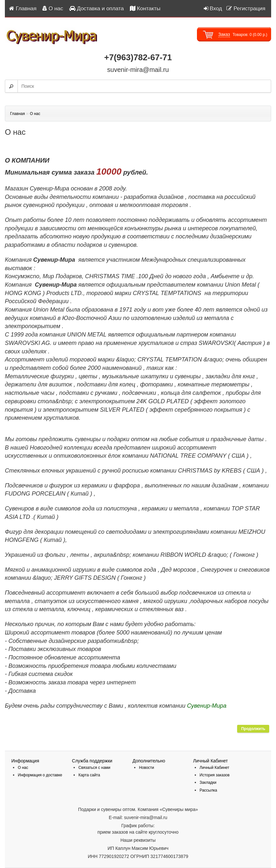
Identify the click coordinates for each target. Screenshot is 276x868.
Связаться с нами (94, 768)
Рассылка (208, 790)
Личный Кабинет (214, 768)
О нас (35, 114)
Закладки (208, 782)
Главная (17, 114)
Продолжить (253, 729)
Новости (146, 768)
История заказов (215, 775)
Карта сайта (89, 775)
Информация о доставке (40, 775)
